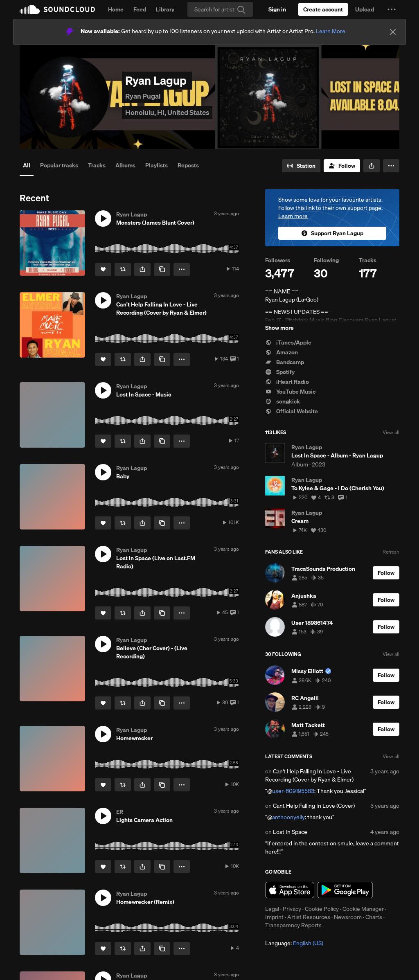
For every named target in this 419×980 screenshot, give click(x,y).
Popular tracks (59, 165)
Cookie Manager (363, 909)
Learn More (331, 31)
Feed (140, 9)
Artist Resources (309, 917)
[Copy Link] (162, 269)
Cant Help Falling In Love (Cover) (314, 806)
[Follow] (342, 166)
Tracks (97, 165)
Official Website (292, 411)
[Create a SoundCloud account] (323, 9)
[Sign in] (277, 9)
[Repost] (123, 269)
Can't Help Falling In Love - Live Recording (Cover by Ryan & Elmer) (309, 775)
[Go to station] (301, 166)
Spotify (280, 372)
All (27, 165)
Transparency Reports (293, 925)
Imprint (274, 917)
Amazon (282, 352)
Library (165, 9)
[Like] (103, 269)
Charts (374, 917)
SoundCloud (57, 9)
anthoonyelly (288, 817)
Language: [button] (294, 943)
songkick (283, 401)
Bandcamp (285, 362)
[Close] (393, 32)
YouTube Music (290, 392)
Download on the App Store (290, 890)
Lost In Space (290, 832)
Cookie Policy (322, 909)
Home (116, 9)
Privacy (292, 909)
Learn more (293, 216)
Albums (125, 165)
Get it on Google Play (345, 890)
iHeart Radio (287, 382)
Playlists (157, 165)
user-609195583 (293, 791)
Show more (279, 328)
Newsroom (348, 917)
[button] (392, 9)
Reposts (188, 165)
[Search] (220, 9)
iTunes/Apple (288, 342)
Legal (272, 909)
